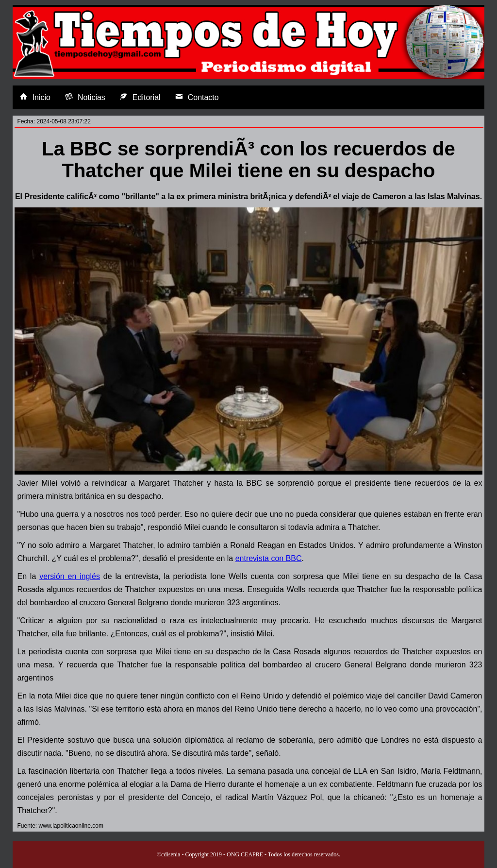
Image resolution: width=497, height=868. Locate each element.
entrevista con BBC (269, 558)
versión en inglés (70, 576)
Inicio (35, 97)
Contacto (197, 97)
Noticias (85, 97)
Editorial (140, 97)
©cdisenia (168, 854)
